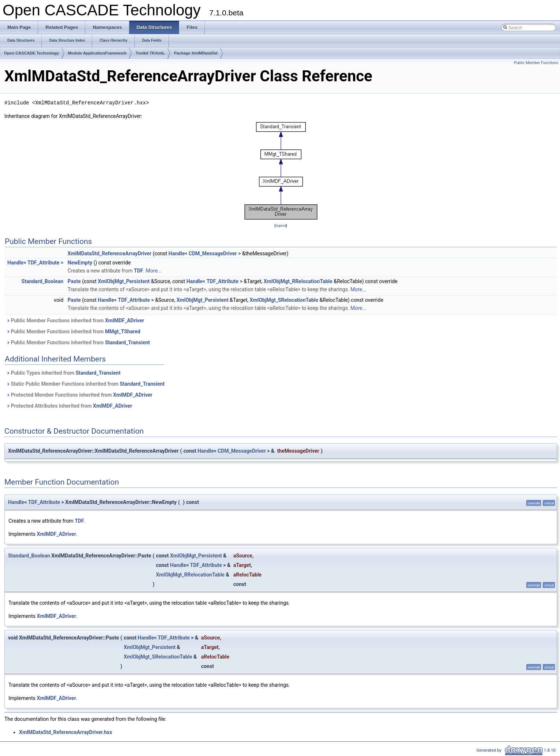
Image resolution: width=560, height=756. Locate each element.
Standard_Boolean (43, 281)
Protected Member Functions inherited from (79, 395)
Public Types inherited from (63, 373)
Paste (74, 281)
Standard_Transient (128, 342)
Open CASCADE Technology (31, 53)
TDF (138, 271)
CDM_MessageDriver (213, 253)
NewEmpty (80, 263)
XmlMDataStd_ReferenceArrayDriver (110, 253)
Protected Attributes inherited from (69, 406)
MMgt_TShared (123, 331)
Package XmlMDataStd (196, 53)
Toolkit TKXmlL (150, 53)
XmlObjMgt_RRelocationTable (298, 281)
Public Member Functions (536, 63)
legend (281, 225)
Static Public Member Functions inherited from (85, 384)
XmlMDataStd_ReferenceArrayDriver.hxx (66, 732)
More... (154, 271)
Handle (177, 253)
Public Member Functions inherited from (75, 320)
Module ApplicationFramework (97, 53)
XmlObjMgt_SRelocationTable (284, 300)
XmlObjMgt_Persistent (124, 281)
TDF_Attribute (43, 263)
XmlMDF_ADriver (125, 320)
